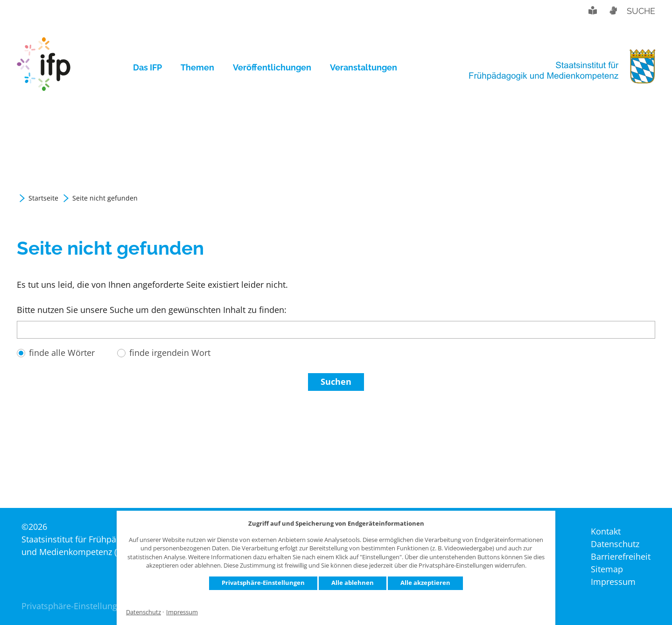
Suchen (336, 382)
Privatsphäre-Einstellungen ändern (89, 606)
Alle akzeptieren (425, 583)
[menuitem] (152, 68)
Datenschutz (143, 612)
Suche (641, 11)
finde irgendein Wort (170, 353)
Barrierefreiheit (621, 556)
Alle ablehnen (353, 583)
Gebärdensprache (613, 10)
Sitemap (607, 569)
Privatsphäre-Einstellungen (263, 583)
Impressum (182, 612)
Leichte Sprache (593, 10)
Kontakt (606, 531)
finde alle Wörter (62, 353)
